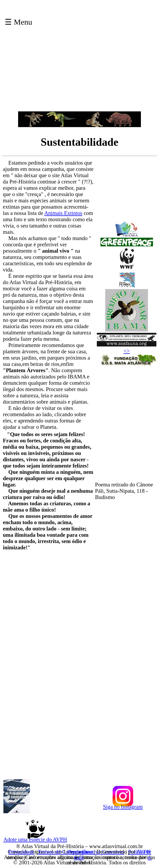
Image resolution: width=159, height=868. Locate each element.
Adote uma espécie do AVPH (35, 838)
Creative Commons (103, 852)
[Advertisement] (80, 75)
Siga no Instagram (123, 806)
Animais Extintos (63, 213)
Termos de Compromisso (65, 852)
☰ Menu (18, 22)
